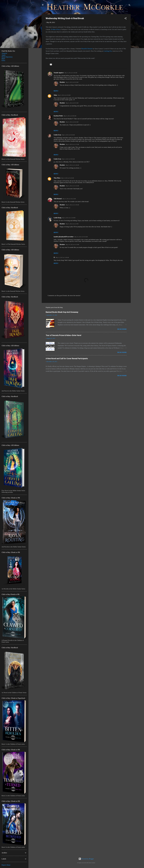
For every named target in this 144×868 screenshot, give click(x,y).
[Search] (129, 5)
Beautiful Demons (87, 49)
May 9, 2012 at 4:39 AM (64, 95)
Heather (62, 82)
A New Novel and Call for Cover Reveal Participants (67, 358)
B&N (3, 59)
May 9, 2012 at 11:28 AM (72, 165)
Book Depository (7, 57)
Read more (122, 329)
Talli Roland (58, 199)
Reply (56, 91)
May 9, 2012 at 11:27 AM (72, 144)
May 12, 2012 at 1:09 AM (62, 257)
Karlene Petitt (58, 116)
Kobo (3, 60)
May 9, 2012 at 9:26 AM (67, 178)
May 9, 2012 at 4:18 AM (71, 73)
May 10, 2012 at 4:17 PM (72, 245)
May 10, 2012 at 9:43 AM (81, 237)
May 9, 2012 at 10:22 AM (69, 199)
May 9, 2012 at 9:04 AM (68, 135)
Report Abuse (6, 865)
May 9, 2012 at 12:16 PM (69, 218)
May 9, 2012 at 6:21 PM (72, 224)
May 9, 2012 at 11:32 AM (72, 186)
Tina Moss (57, 178)
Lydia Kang (57, 218)
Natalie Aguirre (59, 73)
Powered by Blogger (86, 859)
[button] (125, 19)
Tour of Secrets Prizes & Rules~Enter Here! (63, 335)
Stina (55, 95)
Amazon (4, 53)
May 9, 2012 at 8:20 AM (72, 122)
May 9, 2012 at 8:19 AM (72, 103)
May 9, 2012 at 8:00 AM (70, 116)
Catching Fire (108, 51)
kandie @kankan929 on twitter (64, 237)
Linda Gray (57, 135)
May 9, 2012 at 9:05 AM (68, 159)
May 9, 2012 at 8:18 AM (72, 82)
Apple (4, 55)
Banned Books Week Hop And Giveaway (62, 312)
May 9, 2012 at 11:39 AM (72, 205)
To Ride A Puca (55, 29)
